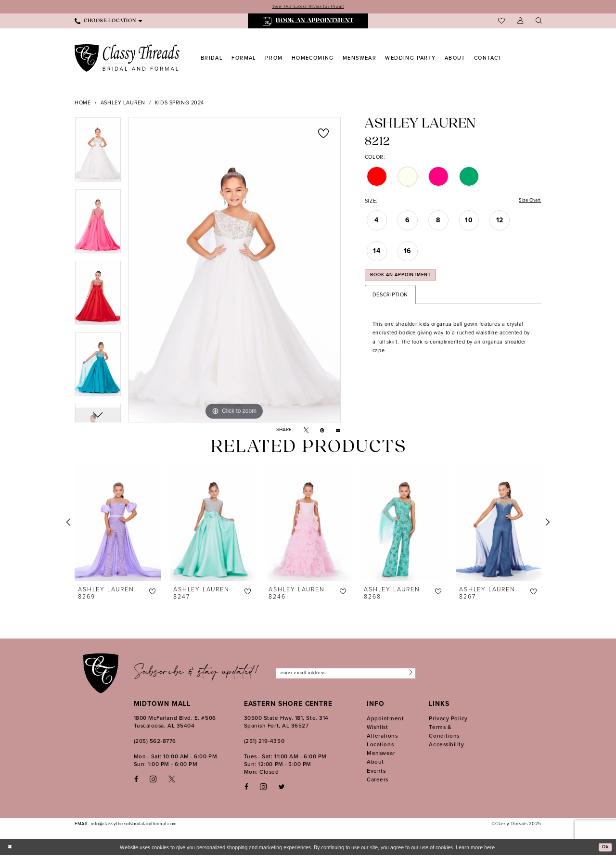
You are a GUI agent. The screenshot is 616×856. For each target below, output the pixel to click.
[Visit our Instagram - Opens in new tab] (153, 779)
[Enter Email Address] (345, 674)
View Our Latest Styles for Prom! (308, 7)
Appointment (385, 719)
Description (390, 300)
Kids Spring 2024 (180, 103)
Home (83, 103)
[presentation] (118, 523)
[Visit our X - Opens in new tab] (172, 780)
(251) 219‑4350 (264, 741)
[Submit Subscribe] (408, 674)
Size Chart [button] (527, 202)
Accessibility (446, 745)
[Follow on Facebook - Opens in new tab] (246, 787)
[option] (98, 153)
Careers (378, 780)
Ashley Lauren (123, 103)
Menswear (381, 754)
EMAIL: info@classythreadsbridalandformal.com (126, 824)
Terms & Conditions (444, 732)
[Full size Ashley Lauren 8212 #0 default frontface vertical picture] (234, 270)
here (489, 848)
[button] (520, 22)
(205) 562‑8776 (155, 741)
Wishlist (377, 728)
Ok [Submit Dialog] (604, 848)
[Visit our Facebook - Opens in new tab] (136, 780)
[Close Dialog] (11, 848)
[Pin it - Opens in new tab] (322, 431)
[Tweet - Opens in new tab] (306, 431)
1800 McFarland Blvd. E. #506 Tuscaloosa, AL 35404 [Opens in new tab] (175, 722)
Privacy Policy (448, 719)
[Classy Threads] (127, 58)
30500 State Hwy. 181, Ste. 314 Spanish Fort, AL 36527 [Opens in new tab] (286, 722)
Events (376, 771)
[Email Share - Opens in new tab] (338, 431)
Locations (380, 745)
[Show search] (539, 22)
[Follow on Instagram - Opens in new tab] (263, 787)
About (375, 763)
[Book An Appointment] (308, 22)
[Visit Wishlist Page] (501, 22)
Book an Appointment (407, 280)
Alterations (382, 736)
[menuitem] (108, 22)
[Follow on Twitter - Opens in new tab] (282, 787)
